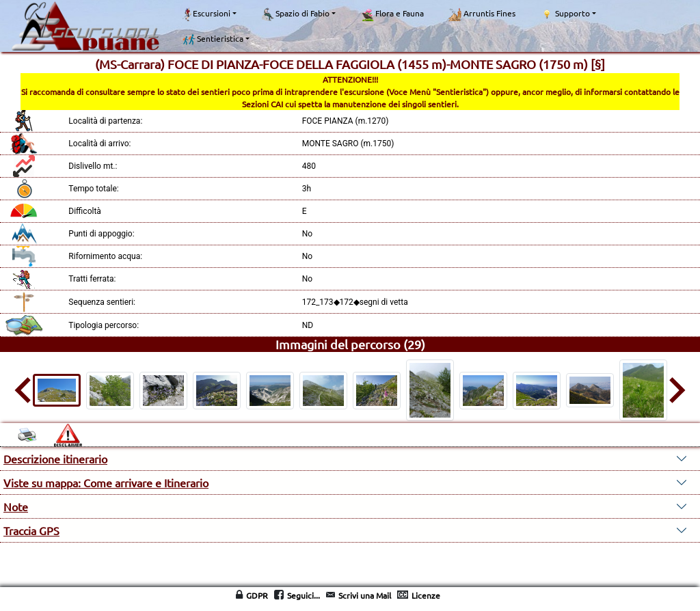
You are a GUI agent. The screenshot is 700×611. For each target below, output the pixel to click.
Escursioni (206, 14)
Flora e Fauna (392, 14)
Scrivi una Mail (365, 595)
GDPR (257, 595)
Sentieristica (213, 39)
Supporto (565, 14)
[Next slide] (675, 390)
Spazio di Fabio (295, 14)
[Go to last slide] (25, 390)
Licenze (426, 595)
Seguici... (304, 595)
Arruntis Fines (482, 14)
